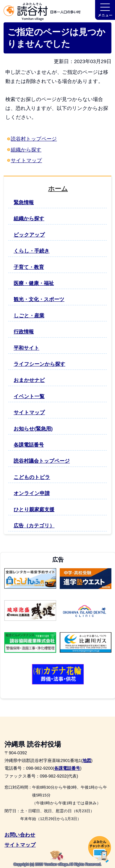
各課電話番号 (67, 768)
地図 (87, 760)
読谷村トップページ (34, 139)
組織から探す (26, 150)
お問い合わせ (20, 835)
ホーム (58, 189)
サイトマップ (26, 160)
